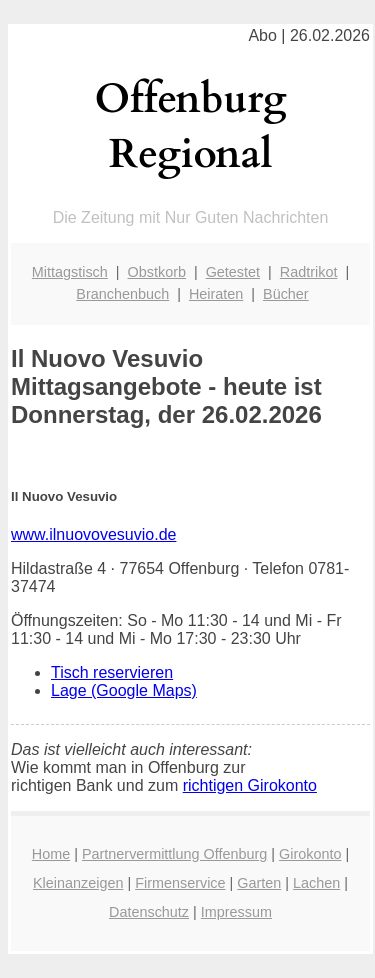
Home (51, 854)
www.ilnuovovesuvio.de (93, 534)
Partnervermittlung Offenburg (174, 854)
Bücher (286, 294)
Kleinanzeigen (78, 883)
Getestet (233, 272)
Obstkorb (157, 272)
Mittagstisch (70, 272)
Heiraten (216, 294)
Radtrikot (309, 272)
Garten (259, 883)
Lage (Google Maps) (124, 690)
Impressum (236, 912)
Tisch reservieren (112, 672)
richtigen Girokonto (250, 785)
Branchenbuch (122, 294)
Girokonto (310, 854)
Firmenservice (180, 883)
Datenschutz (149, 912)
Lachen (316, 883)
